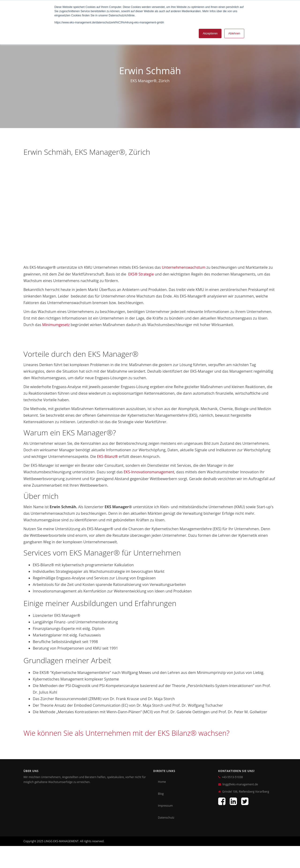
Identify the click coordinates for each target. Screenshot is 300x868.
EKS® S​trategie (141, 274)
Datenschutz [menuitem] (166, 817)
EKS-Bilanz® (108, 456)
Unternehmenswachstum (184, 267)
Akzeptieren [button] (210, 33)
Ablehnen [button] (234, 33)
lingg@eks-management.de (240, 784)
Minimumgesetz (56, 324)
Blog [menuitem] (161, 793)
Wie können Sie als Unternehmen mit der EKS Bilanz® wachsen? (131, 732)
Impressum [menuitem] (165, 805)
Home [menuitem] (162, 781)
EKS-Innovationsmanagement (149, 471)
